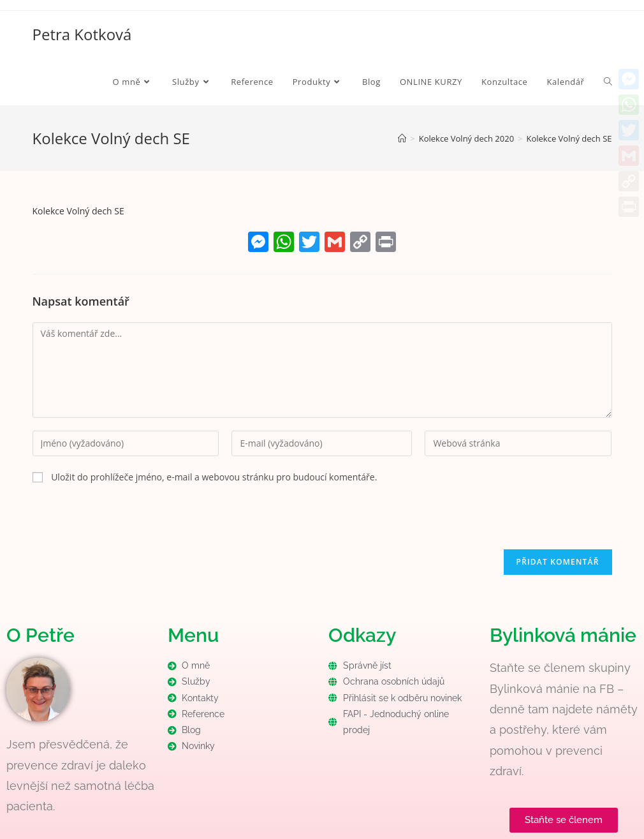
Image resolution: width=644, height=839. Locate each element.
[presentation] (129, 524)
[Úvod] (402, 138)
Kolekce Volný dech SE (569, 138)
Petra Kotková (82, 34)
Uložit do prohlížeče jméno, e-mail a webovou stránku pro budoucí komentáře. (214, 477)
